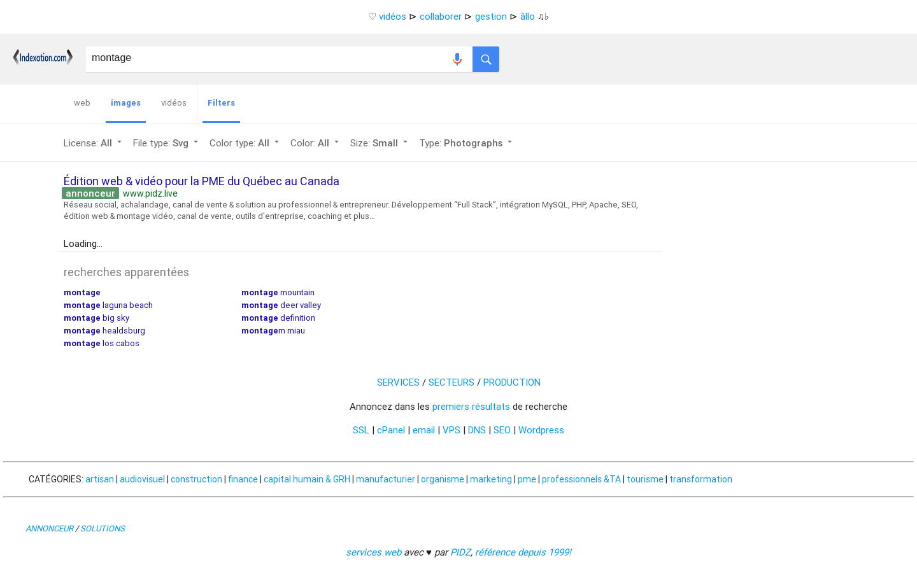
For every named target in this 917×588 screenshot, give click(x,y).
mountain (278, 292)
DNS (477, 430)
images (126, 103)
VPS (451, 430)
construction (196, 479)
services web (373, 552)
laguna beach (108, 305)
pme (527, 479)
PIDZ (460, 552)
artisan (100, 479)
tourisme (645, 479)
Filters (221, 103)
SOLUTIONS (103, 528)
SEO (502, 430)
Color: (316, 143)
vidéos (393, 16)
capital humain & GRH (307, 479)
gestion (491, 16)
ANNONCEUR (49, 528)
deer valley (281, 305)
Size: (380, 143)
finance (243, 479)
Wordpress (541, 430)
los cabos (102, 343)
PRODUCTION (512, 382)
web (82, 103)
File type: (167, 143)
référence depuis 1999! (523, 552)
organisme (443, 479)
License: (94, 143)
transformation (701, 479)
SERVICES (398, 382)
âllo (528, 16)
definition (278, 318)
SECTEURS (451, 382)
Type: (467, 143)
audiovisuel (142, 479)
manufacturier (386, 479)
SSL (361, 430)
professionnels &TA (581, 479)
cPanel (391, 430)
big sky (96, 318)
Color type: (245, 143)
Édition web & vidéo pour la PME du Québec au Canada (202, 181)
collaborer (441, 16)
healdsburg (104, 331)
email (424, 430)
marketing (491, 479)
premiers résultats (471, 406)
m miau (273, 331)
